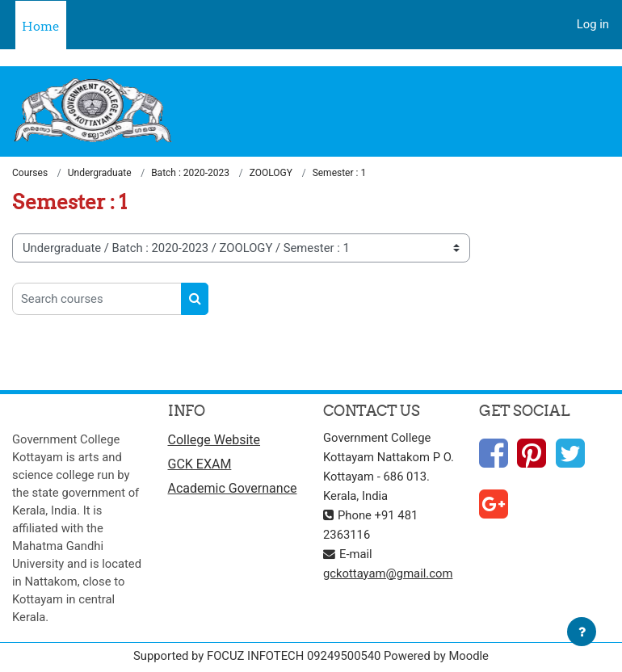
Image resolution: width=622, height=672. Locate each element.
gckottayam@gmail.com (388, 573)
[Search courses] (97, 299)
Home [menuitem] (41, 26)
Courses (30, 173)
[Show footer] (582, 632)
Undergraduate (100, 173)
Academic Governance (233, 488)
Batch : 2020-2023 (190, 173)
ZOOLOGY (271, 173)
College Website (214, 440)
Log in (593, 24)
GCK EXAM (200, 464)
